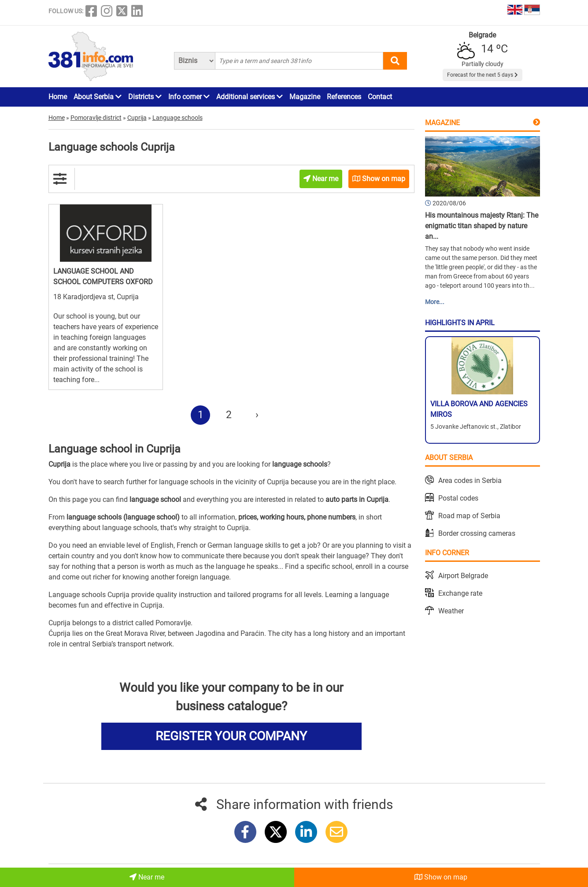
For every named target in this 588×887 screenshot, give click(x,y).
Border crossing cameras (477, 533)
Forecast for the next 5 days (483, 75)
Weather (451, 611)
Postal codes (458, 498)
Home (58, 97)
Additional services (250, 97)
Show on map (441, 877)
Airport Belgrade (463, 576)
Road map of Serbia (469, 516)
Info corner (189, 97)
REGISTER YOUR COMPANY (231, 736)
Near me (147, 877)
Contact (380, 97)
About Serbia (98, 97)
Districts (145, 97)
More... (435, 302)
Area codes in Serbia (470, 481)
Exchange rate (460, 593)
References (344, 97)
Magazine (305, 97)
